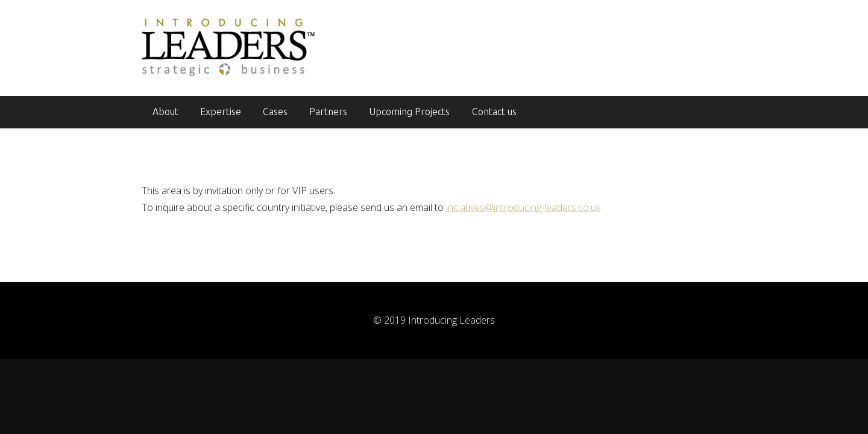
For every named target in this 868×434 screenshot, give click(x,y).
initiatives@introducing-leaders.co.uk (523, 207)
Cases (275, 112)
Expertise (221, 112)
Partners (328, 112)
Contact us (494, 112)
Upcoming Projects (409, 112)
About (165, 112)
